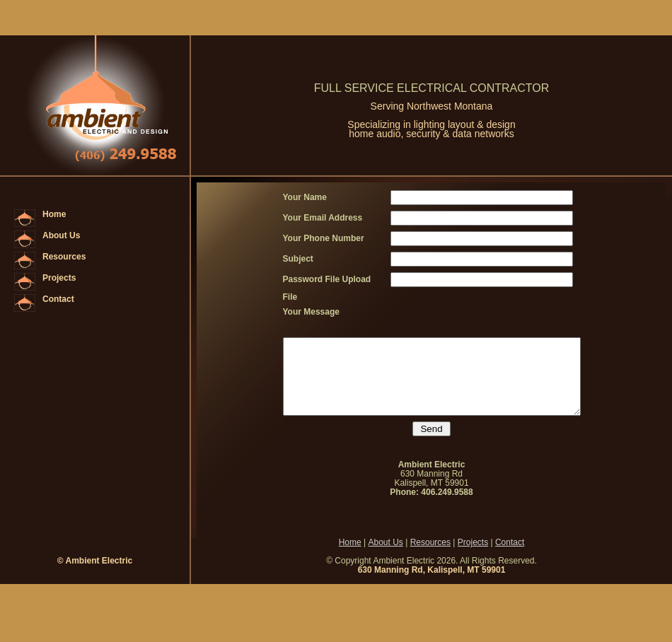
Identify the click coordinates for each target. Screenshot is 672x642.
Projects (59, 278)
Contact (58, 299)
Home (54, 214)
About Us (61, 235)
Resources (64, 257)
